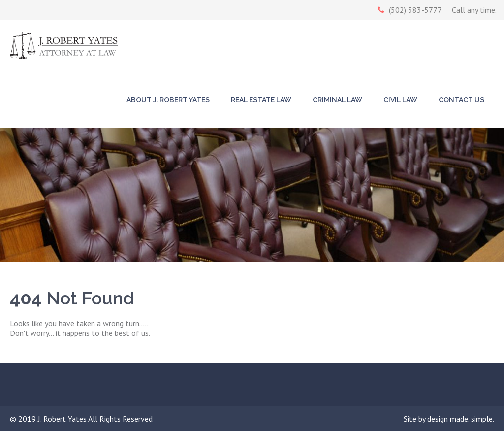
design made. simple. (461, 419)
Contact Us (461, 100)
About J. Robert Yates (168, 100)
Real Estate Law (261, 100)
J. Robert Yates (63, 419)
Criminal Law (337, 100)
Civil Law (400, 100)
